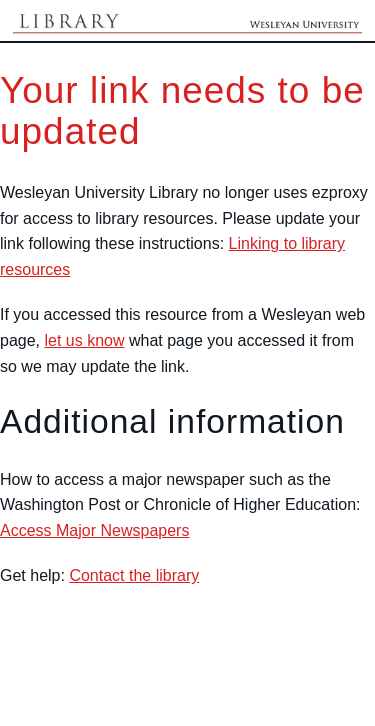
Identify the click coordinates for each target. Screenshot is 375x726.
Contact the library (134, 575)
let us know (84, 340)
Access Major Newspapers (94, 530)
